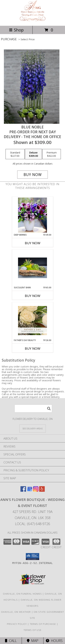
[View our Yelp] (42, 491)
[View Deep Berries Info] (32, 215)
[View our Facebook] (23, 491)
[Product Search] (33, 409)
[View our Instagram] (36, 491)
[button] (32, 557)
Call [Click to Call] (11, 641)
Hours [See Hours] (54, 641)
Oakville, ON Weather (16, 612)
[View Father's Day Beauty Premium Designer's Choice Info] (32, 320)
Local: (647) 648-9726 (33, 524)
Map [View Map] (33, 641)
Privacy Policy (17, 624)
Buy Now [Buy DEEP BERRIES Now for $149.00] (33, 243)
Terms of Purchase (43, 624)
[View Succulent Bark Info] (32, 268)
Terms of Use (33, 630)
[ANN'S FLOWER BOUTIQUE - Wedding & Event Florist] (32, 21)
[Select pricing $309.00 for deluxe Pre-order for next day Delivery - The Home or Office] (33, 154)
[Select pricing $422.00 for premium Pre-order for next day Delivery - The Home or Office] (52, 154)
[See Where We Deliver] (33, 428)
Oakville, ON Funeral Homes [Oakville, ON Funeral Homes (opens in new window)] (22, 594)
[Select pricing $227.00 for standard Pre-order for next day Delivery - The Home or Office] (15, 154)
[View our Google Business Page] (29, 491)
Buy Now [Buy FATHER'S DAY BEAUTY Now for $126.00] (33, 348)
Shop (16, 30)
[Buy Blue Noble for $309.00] (33, 175)
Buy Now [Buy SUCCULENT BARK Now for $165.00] (33, 296)
